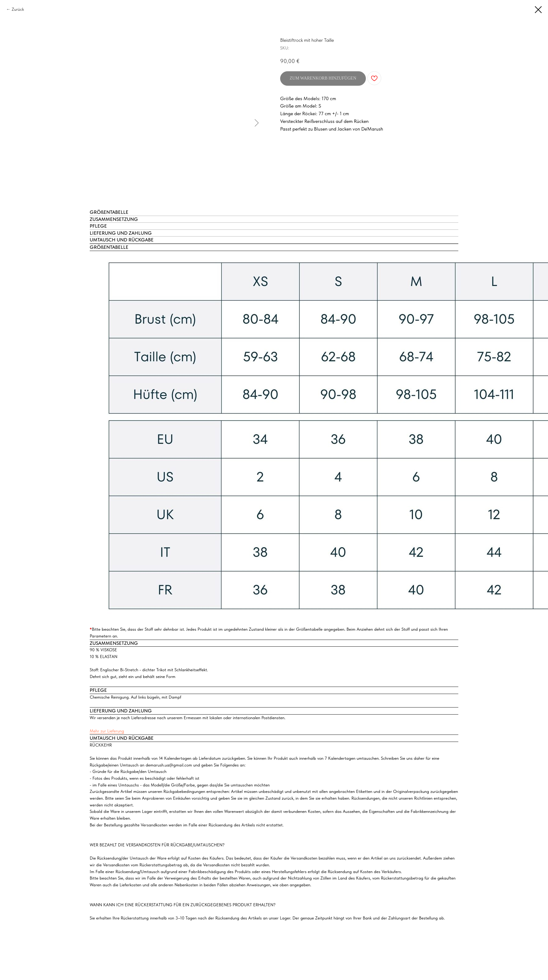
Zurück (18, 9)
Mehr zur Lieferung (107, 731)
